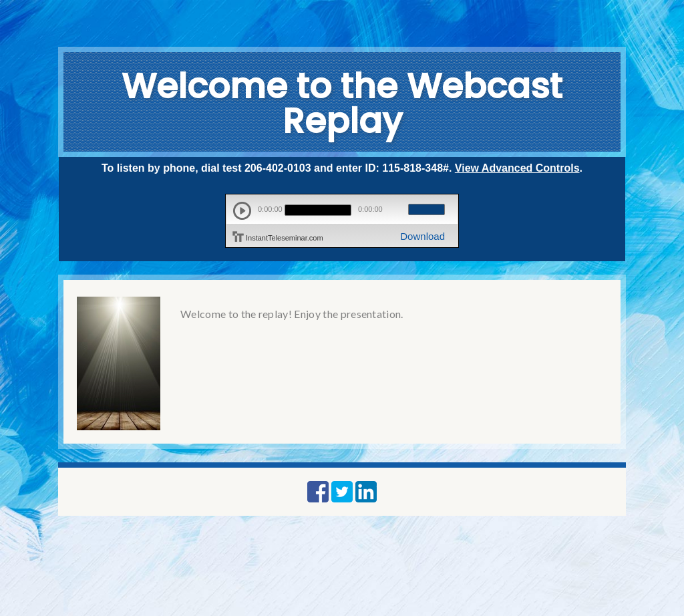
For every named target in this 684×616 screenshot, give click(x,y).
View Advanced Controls (517, 168)
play (242, 211)
